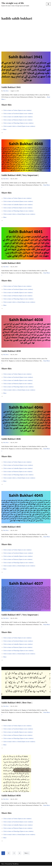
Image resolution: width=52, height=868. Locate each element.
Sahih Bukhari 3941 (11, 87)
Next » (26, 853)
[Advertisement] (26, 37)
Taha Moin (6, 91)
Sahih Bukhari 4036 (11, 795)
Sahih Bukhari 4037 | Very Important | (20, 615)
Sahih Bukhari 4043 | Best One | (17, 703)
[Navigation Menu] (48, 4)
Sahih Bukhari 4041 (11, 263)
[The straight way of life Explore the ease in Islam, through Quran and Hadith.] (15, 4)
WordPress (16, 864)
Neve (3, 864)
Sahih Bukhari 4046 (11, 439)
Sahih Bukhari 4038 (11, 351)
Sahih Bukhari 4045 (11, 527)
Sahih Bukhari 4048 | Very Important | (20, 175)
